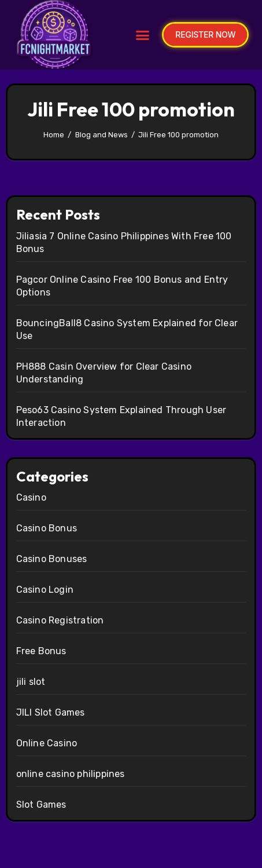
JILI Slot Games (51, 712)
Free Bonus (41, 651)
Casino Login (45, 590)
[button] (143, 35)
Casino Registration (60, 620)
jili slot (31, 682)
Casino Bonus (47, 528)
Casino (31, 497)
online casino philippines (71, 774)
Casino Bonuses (52, 559)
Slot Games (41, 805)
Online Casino (47, 743)
